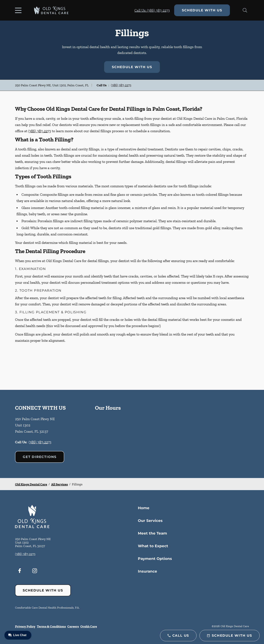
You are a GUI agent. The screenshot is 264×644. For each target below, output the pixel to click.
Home (144, 508)
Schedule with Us (202, 10)
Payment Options (155, 559)
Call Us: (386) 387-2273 (152, 10)
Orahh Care (89, 626)
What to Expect (153, 546)
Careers (73, 626)
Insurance (147, 571)
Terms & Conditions (51, 626)
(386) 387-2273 (121, 85)
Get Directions (40, 457)
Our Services (150, 521)
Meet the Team (152, 533)
